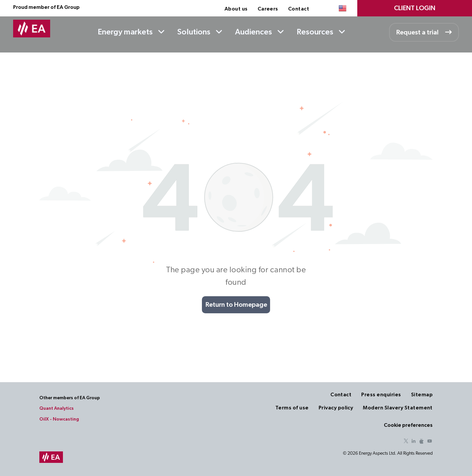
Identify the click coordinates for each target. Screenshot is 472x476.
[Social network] (422, 442)
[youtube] (429, 442)
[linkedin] (414, 442)
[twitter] (406, 442)
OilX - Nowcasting (59, 419)
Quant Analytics (57, 408)
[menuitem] (236, 9)
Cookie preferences (408, 425)
